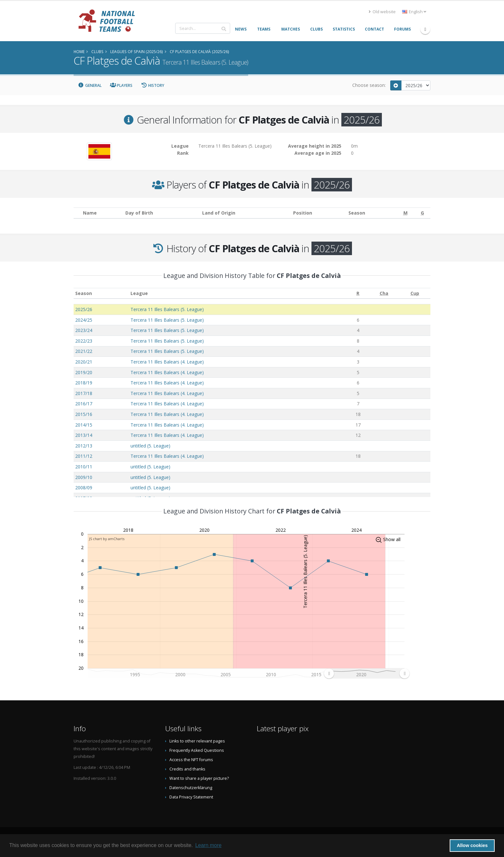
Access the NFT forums (191, 760)
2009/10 (84, 477)
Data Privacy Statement (191, 797)
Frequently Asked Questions (197, 750)
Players (121, 85)
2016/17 (84, 404)
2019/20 (84, 372)
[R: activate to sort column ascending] (358, 293)
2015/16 (84, 414)
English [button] (414, 12)
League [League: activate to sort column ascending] (139, 293)
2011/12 (84, 456)
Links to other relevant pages (197, 741)
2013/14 (84, 435)
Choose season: (369, 85)
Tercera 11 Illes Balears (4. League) (167, 362)
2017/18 (84, 393)
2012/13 (84, 446)
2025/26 (84, 309)
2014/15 (84, 425)
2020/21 (84, 362)
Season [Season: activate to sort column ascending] (84, 293)
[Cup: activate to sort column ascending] (415, 293)
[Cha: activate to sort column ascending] (384, 293)
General (90, 85)
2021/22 (84, 351)
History (153, 85)
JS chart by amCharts (107, 539)
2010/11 (84, 467)
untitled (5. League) (150, 446)
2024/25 (84, 320)
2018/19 (84, 383)
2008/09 (84, 488)
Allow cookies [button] (472, 845)
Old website (382, 12)
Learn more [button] (208, 845)
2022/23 (84, 341)
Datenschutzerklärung (191, 788)
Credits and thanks (187, 769)
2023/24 (84, 330)
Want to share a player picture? (199, 778)
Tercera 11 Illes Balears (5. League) (167, 309)
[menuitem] (367, 673)
